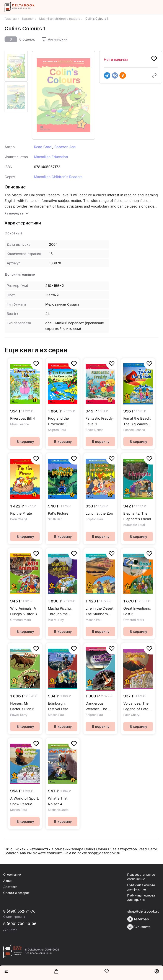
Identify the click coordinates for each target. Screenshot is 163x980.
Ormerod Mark (21, 620)
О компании (12, 874)
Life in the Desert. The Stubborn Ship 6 (100, 611)
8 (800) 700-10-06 (20, 924)
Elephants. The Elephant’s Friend (137, 516)
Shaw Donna (95, 430)
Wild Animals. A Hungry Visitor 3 (24, 611)
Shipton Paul (57, 430)
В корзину (25, 442)
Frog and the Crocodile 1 (58, 421)
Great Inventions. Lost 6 (137, 611)
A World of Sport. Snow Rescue (25, 801)
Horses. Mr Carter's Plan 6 (22, 706)
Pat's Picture (58, 513)
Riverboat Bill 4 (23, 418)
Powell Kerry (19, 715)
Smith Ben (55, 519)
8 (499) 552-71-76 (19, 911)
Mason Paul (94, 620)
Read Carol (43, 147)
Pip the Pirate (21, 513)
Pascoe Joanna (134, 430)
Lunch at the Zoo (99, 513)
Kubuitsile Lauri (134, 525)
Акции (8, 881)
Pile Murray (56, 620)
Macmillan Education (51, 157)
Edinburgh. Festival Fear (58, 706)
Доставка (10, 887)
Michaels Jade (58, 810)
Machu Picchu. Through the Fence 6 (60, 611)
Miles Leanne (20, 424)
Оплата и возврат (16, 893)
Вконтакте (139, 927)
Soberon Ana (65, 147)
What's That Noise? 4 (58, 801)
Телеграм (138, 919)
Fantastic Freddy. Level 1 (100, 421)
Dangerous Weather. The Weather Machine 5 (100, 706)
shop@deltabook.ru (143, 911)
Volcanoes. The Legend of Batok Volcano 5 (137, 706)
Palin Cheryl (19, 519)
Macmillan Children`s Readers (58, 177)
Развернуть (14, 213)
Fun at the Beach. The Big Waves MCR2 (137, 421)
